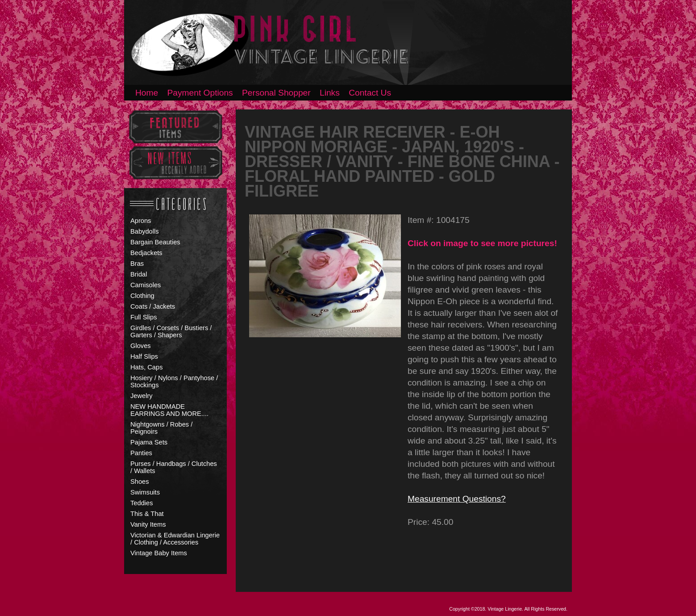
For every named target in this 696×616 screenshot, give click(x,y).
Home (147, 93)
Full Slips (144, 317)
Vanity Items (148, 524)
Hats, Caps (147, 367)
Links (330, 93)
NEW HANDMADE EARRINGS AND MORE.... (169, 410)
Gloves (141, 346)
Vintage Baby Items (159, 553)
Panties (141, 453)
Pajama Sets (149, 442)
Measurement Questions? (457, 499)
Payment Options (200, 93)
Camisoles (146, 285)
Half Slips (144, 356)
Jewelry (142, 396)
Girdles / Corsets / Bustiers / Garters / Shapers (171, 331)
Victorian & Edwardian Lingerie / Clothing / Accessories (175, 539)
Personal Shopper (276, 93)
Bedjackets (146, 253)
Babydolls (145, 231)
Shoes (140, 482)
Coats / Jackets (153, 306)
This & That (147, 514)
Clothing (142, 296)
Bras (137, 264)
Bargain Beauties (155, 242)
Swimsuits (145, 492)
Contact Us (370, 93)
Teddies (142, 503)
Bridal (139, 274)
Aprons (141, 221)
